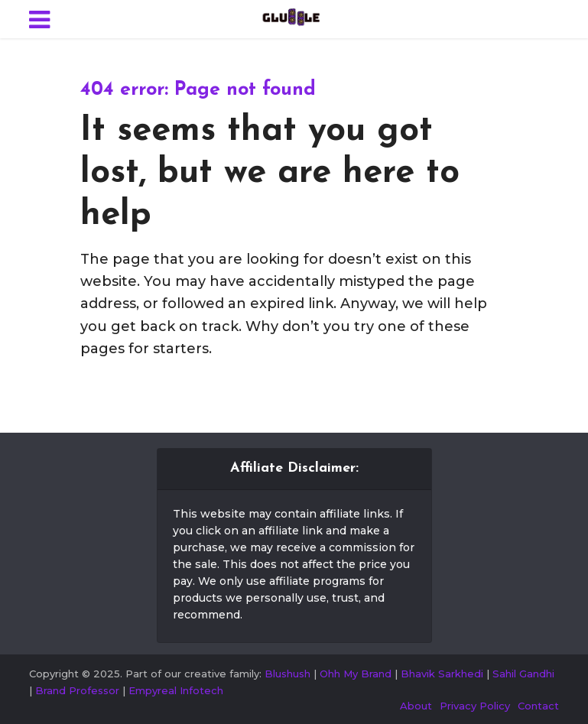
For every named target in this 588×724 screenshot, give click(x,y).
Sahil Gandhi (523, 674)
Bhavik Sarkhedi (442, 674)
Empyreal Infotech (176, 690)
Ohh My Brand (356, 674)
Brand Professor (77, 690)
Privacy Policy (475, 706)
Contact (538, 706)
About (416, 706)
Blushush (288, 674)
